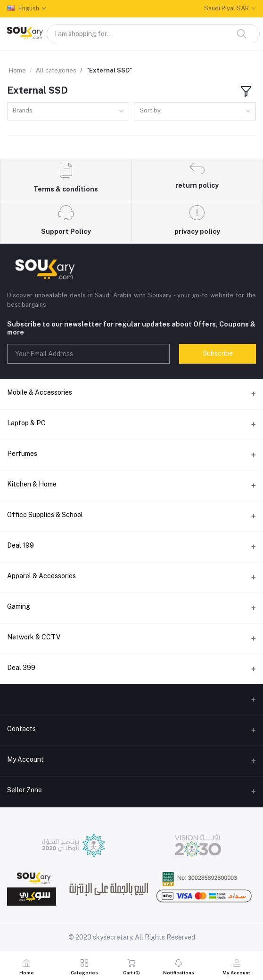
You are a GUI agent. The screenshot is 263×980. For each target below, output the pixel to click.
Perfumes (22, 454)
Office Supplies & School (45, 515)
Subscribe (218, 353)
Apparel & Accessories (41, 576)
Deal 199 (21, 545)
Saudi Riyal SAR (226, 8)
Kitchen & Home (32, 484)
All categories (56, 70)
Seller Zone (25, 790)
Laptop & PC (26, 423)
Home (17, 70)
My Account (25, 759)
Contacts (21, 729)
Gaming (19, 606)
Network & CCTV (34, 637)
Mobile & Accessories (40, 392)
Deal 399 (21, 668)
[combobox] (68, 111)
